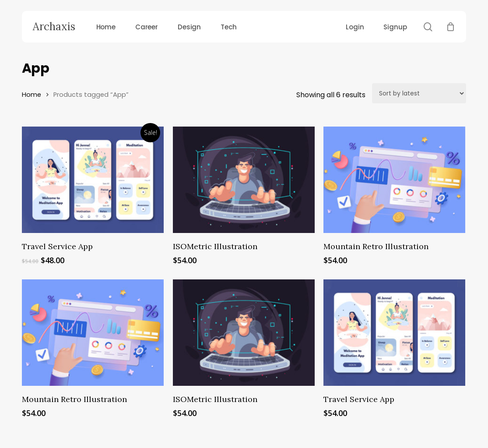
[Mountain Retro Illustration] (394, 180)
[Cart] (450, 27)
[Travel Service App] (93, 180)
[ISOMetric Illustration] (244, 180)
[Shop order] (419, 93)
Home (32, 95)
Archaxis (54, 27)
